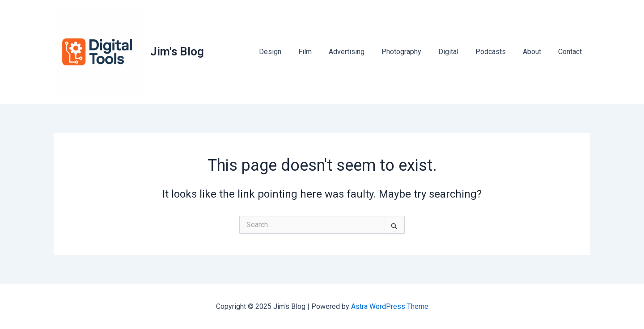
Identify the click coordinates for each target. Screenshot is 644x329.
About (536, 52)
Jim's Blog (177, 51)
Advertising (361, 52)
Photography (413, 52)
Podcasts (497, 52)
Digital (458, 52)
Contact (571, 52)
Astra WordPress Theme (390, 306)
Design (290, 52)
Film (322, 52)
